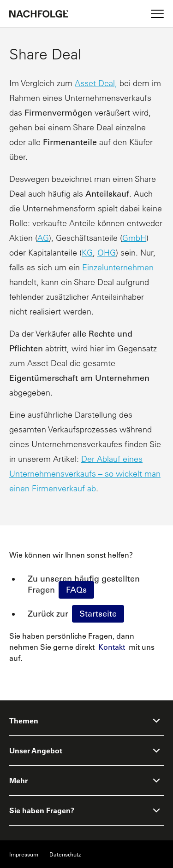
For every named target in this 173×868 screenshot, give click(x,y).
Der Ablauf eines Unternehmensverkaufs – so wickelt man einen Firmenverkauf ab (85, 474)
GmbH (134, 238)
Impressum (24, 854)
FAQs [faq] (76, 590)
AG (43, 238)
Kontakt (112, 647)
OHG (107, 253)
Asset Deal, (96, 83)
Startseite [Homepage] (98, 614)
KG (87, 253)
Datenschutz (65, 854)
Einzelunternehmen (118, 267)
